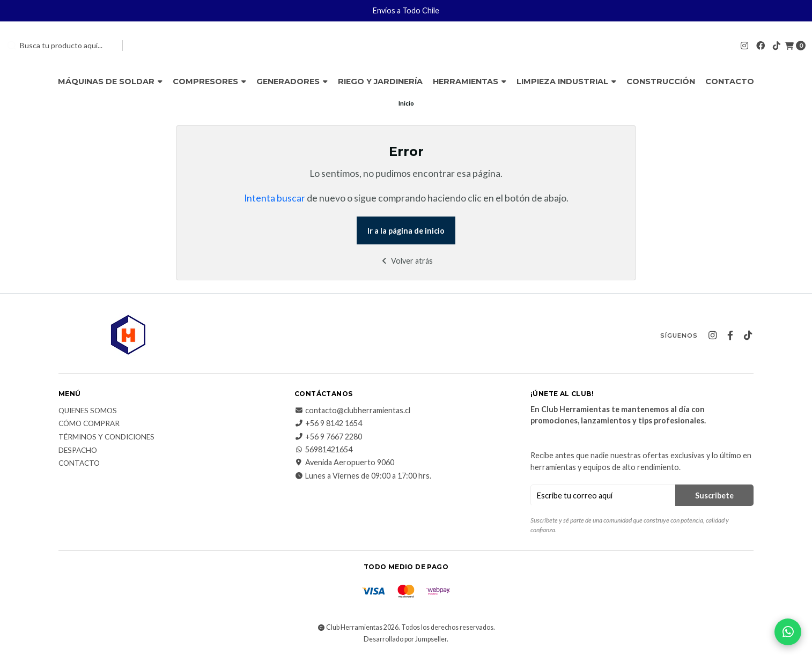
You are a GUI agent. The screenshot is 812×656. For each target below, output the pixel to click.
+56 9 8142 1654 (328, 423)
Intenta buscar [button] (275, 198)
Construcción (661, 81)
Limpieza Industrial (566, 81)
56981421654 (323, 450)
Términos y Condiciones (106, 437)
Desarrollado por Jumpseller (405, 639)
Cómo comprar (89, 424)
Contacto (730, 81)
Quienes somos (88, 411)
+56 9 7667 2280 (328, 437)
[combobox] (60, 46)
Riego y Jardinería (380, 81)
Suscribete (714, 495)
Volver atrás (406, 261)
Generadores (292, 81)
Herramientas (470, 81)
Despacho (78, 451)
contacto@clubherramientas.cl (352, 411)
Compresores (209, 81)
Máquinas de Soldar (110, 81)
